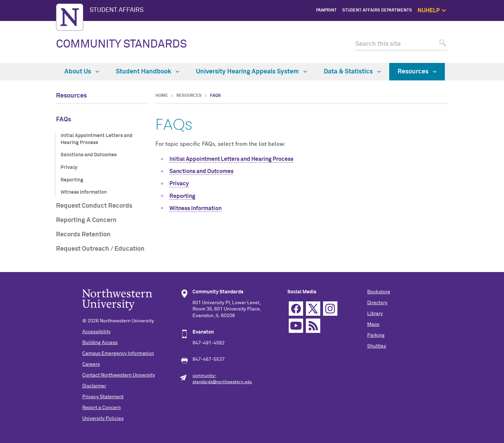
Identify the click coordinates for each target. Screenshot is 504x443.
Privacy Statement (103, 397)
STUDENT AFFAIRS (117, 10)
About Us (82, 72)
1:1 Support (482, 42)
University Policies (103, 419)
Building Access (100, 343)
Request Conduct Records (94, 206)
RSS (313, 326)
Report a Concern (101, 408)
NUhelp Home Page (474, 26)
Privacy (69, 167)
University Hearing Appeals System (251, 72)
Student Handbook (148, 72)
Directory (377, 303)
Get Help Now (480, 34)
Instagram (330, 309)
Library (375, 314)
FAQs (64, 120)
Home (162, 96)
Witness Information (84, 192)
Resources (417, 72)
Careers (91, 364)
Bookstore (379, 292)
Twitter (313, 309)
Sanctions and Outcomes (89, 155)
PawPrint (326, 10)
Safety (487, 58)
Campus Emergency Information (118, 353)
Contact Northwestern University (119, 375)
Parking (376, 335)
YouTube (296, 326)
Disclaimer (94, 386)
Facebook (296, 309)
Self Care (484, 50)
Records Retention (83, 235)
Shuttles (377, 346)
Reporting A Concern (86, 220)
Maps (373, 324)
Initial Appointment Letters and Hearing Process (96, 139)
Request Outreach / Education (100, 249)
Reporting (72, 180)
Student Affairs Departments (377, 10)
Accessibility (96, 332)
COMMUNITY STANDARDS (121, 44)
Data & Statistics (352, 72)
